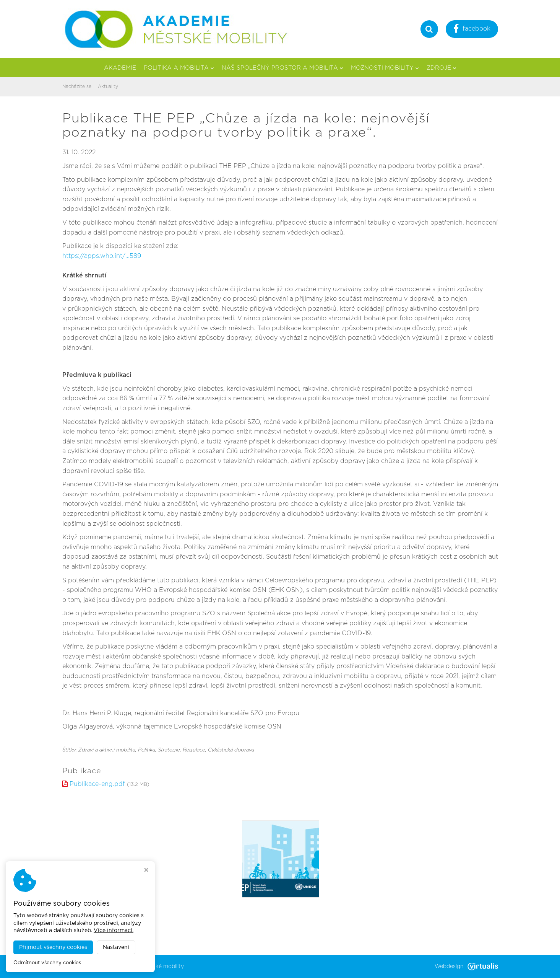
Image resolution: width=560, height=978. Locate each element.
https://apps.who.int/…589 (102, 256)
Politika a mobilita (179, 68)
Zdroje (442, 68)
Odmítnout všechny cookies (47, 963)
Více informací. (114, 931)
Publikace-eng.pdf (97, 784)
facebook (472, 30)
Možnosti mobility (385, 68)
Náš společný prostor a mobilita (282, 68)
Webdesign (466, 967)
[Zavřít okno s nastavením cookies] (146, 871)
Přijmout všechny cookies (53, 947)
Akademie (120, 68)
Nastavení (116, 947)
